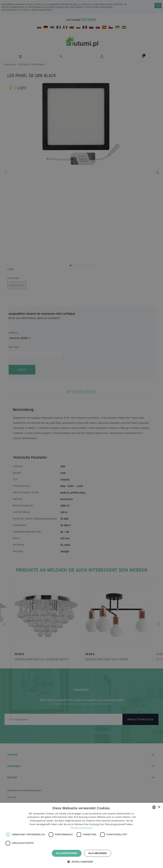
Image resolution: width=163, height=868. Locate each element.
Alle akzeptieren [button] (67, 853)
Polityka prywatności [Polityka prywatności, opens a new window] (81, 828)
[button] (81, 862)
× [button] (159, 807)
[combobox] (154, 807)
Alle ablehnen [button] (98, 853)
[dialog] (81, 835)
